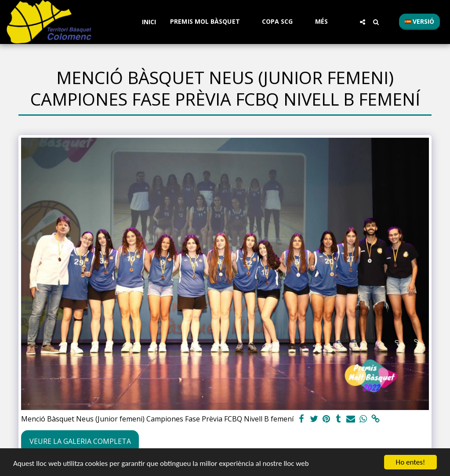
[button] (209, 22)
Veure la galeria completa (80, 441)
